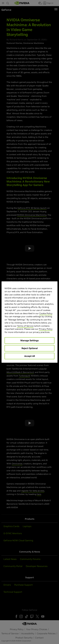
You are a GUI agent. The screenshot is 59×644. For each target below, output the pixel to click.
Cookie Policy (46, 313)
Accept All (30, 356)
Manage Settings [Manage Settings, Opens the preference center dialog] (29, 340)
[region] (30, 322)
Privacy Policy (46, 329)
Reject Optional (30, 348)
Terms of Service (25, 326)
